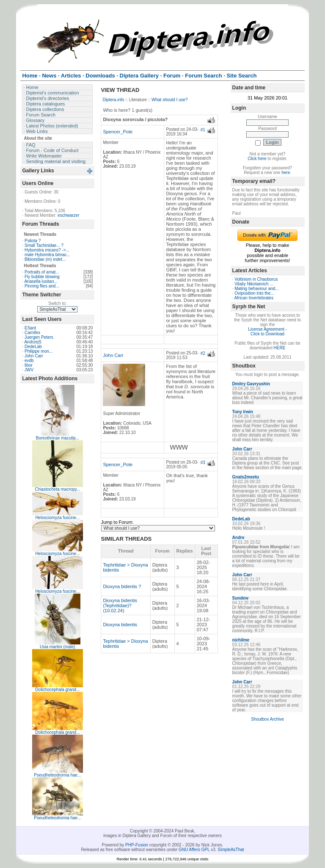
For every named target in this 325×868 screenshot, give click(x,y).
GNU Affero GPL (194, 850)
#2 (203, 353)
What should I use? (170, 100)
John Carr (34, 356)
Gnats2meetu (246, 477)
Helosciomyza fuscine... (57, 518)
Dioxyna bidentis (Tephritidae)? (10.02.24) (120, 605)
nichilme (241, 640)
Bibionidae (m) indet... (45, 259)
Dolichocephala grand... (57, 690)
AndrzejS (33, 342)
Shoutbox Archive (267, 719)
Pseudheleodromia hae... (57, 775)
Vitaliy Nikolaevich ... (254, 284)
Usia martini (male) (58, 647)
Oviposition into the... (254, 293)
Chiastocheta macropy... (57, 489)
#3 (203, 463)
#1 (203, 130)
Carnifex (32, 333)
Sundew (240, 598)
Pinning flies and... (42, 286)
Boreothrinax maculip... (58, 438)
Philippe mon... (39, 351)
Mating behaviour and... (257, 289)
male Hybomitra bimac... (47, 255)
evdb (29, 361)
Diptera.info (113, 100)
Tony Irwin (243, 412)
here (286, 173)
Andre (238, 538)
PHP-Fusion (137, 845)
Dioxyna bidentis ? (122, 586)
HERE (280, 348)
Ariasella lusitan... (41, 281)
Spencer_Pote (118, 132)
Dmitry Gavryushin (251, 384)
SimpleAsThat (231, 850)
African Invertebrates (254, 298)
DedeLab (33, 347)
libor (29, 365)
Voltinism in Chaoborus (256, 279)
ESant (30, 328)
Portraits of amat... (42, 272)
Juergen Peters (39, 337)
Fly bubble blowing (42, 277)
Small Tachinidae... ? (44, 245)
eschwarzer (68, 215)
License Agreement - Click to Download (267, 332)
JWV (29, 370)
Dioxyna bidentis (120, 625)
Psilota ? (33, 241)
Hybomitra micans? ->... (47, 250)
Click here (257, 159)
